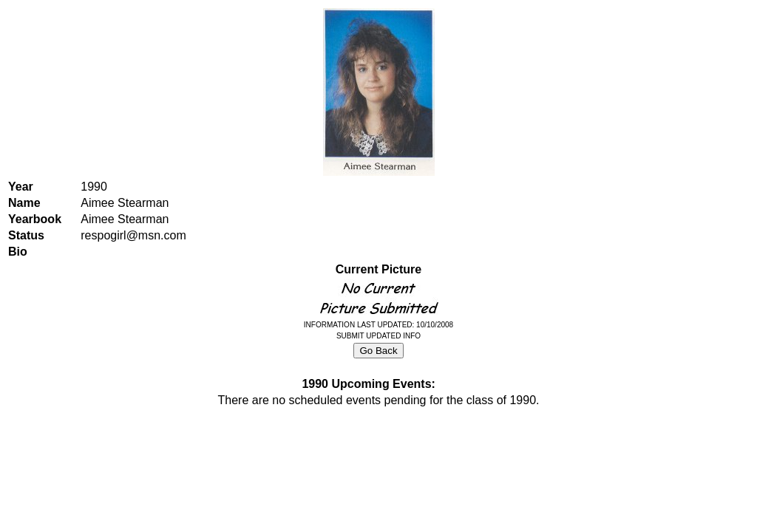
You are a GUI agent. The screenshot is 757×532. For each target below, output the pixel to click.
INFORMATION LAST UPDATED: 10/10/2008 (378, 325)
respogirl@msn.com (133, 235)
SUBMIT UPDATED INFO (378, 336)
